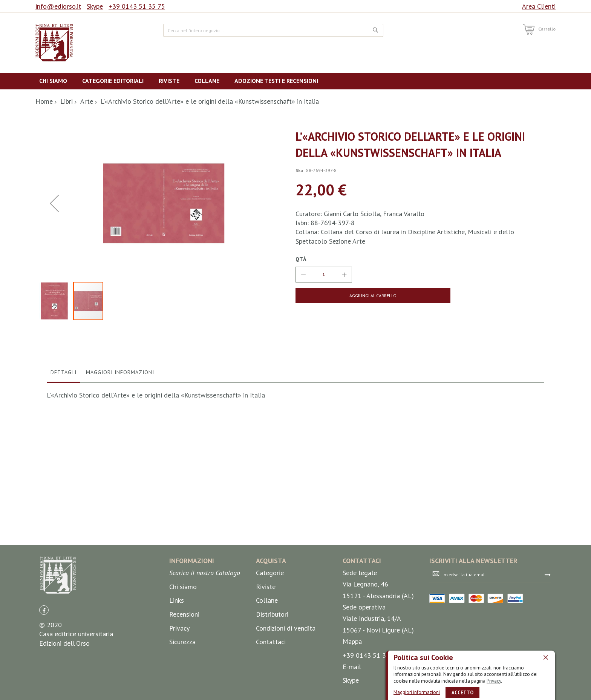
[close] (546, 657)
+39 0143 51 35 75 (137, 6)
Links (177, 647)
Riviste (266, 633)
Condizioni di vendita (286, 674)
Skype (95, 6)
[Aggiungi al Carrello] (355, 296)
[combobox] (273, 30)
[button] (54, 282)
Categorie (270, 619)
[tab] (64, 531)
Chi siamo (183, 633)
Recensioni (184, 661)
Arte (87, 101)
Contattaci (271, 688)
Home (44, 101)
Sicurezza (182, 688)
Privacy (494, 681)
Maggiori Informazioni (120, 530)
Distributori (272, 661)
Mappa (352, 688)
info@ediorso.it (58, 6)
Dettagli (64, 530)
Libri (67, 101)
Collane (267, 647)
